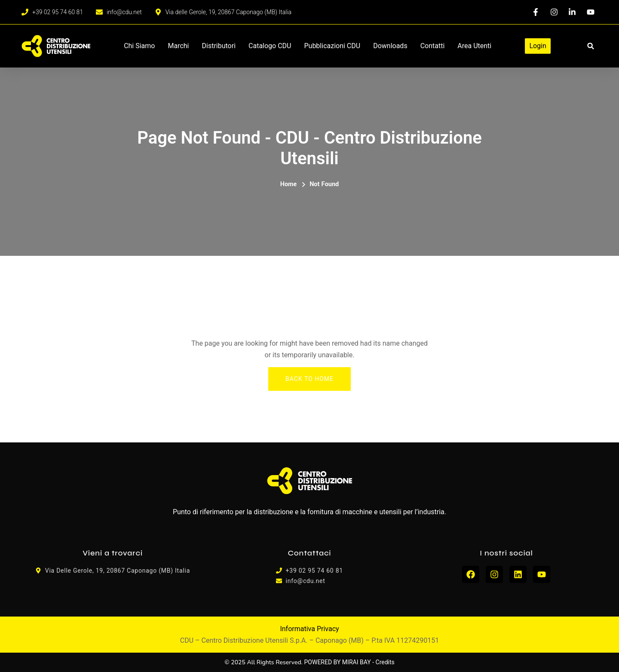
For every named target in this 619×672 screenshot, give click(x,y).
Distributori (219, 46)
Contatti (433, 46)
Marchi (178, 46)
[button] (591, 46)
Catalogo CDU (270, 46)
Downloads (390, 46)
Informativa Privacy (309, 629)
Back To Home (309, 379)
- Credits (383, 662)
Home (288, 184)
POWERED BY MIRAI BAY (338, 662)
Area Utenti (474, 46)
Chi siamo (139, 46)
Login (538, 46)
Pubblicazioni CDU (332, 46)
